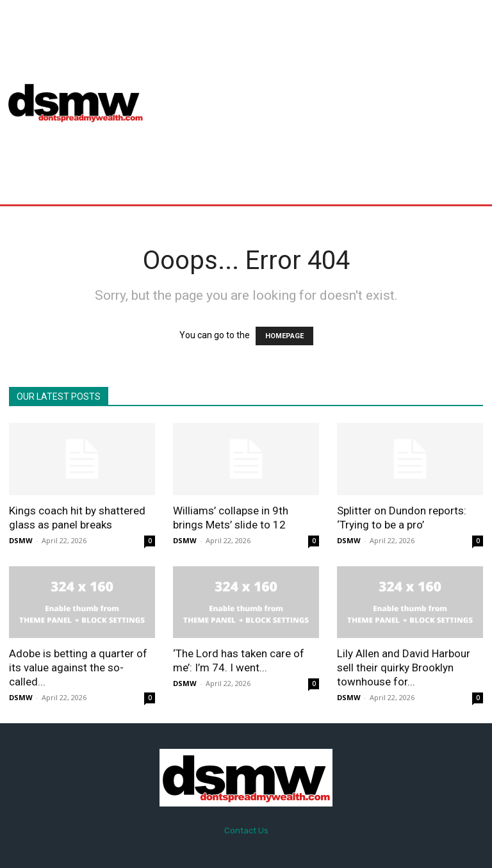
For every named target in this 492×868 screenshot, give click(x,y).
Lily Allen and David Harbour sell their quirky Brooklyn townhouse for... (404, 667)
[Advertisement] (324, 102)
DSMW (21, 540)
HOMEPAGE (284, 336)
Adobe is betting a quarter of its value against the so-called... (78, 667)
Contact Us (246, 831)
